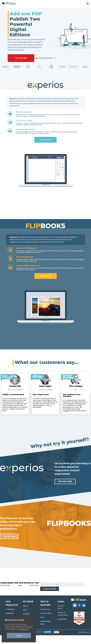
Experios (10, 613)
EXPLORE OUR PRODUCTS (43, 58)
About (26, 606)
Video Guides (46, 613)
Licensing (62, 619)
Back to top (84, 632)
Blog (25, 610)
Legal (61, 602)
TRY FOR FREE (21, 58)
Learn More (45, 140)
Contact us (45, 609)
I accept (19, 636)
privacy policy (25, 629)
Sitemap (26, 614)
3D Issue (28, 602)
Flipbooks (10, 609)
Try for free (9, 536)
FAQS (42, 617)
